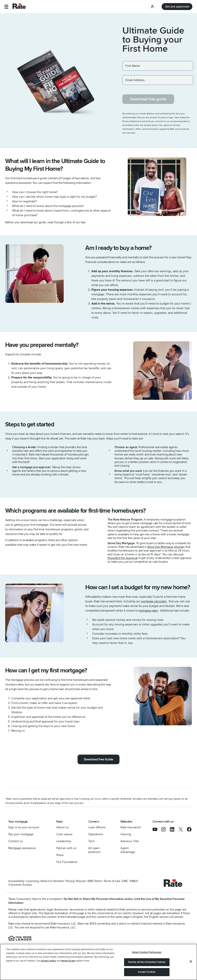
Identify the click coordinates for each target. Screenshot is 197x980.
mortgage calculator (154, 601)
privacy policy (48, 961)
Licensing (33, 881)
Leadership (64, 841)
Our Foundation (67, 862)
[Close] (191, 962)
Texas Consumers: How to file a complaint (35, 899)
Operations (96, 834)
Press (60, 855)
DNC (125, 881)
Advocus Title (130, 841)
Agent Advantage (128, 850)
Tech (91, 841)
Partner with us (66, 848)
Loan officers (97, 827)
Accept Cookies (147, 972)
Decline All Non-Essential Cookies (147, 962)
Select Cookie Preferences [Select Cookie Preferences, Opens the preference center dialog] (147, 952)
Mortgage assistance (22, 848)
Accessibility (16, 881)
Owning (126, 834)
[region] (98, 962)
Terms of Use (112, 881)
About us (62, 827)
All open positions (94, 850)
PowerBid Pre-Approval (123, 558)
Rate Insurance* (131, 827)
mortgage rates (148, 611)
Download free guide (148, 99)
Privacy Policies (76, 881)
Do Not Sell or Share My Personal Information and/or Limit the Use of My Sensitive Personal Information (96, 901)
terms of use (68, 961)
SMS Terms (95, 881)
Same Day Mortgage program (166, 547)
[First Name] (158, 66)
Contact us (15, 841)
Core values (64, 834)
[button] (6, 7)
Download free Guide (98, 759)
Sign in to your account (24, 827)
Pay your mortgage (21, 834)
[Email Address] (158, 80)
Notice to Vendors (52, 881)
